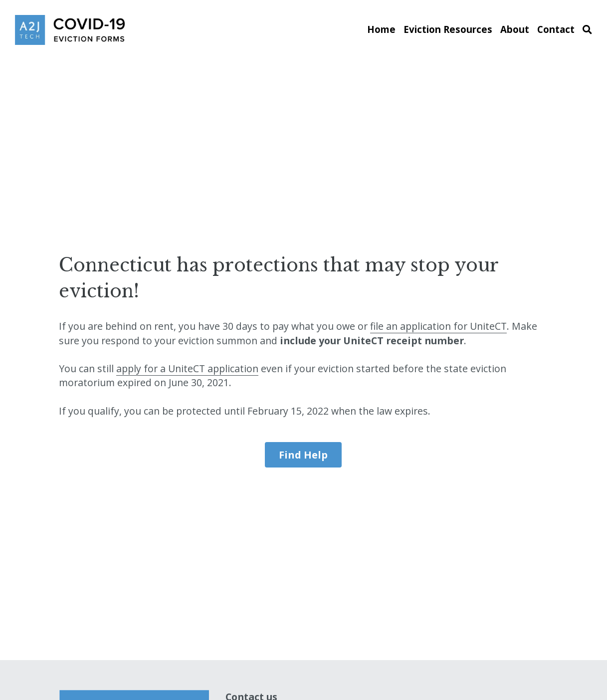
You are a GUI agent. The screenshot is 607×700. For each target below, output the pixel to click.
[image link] (70, 29)
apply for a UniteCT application (187, 368)
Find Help (303, 455)
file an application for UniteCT (438, 326)
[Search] (587, 30)
